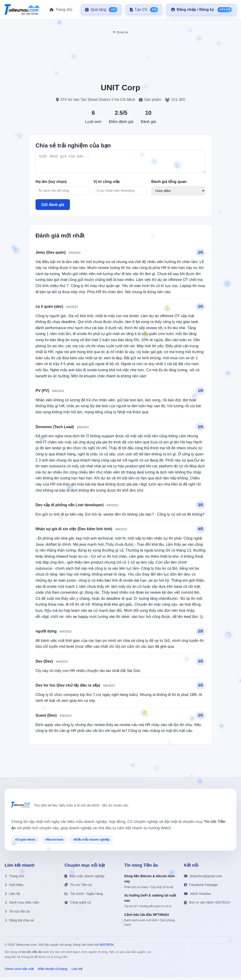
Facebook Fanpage (201, 888)
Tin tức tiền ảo (17, 914)
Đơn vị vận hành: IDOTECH (207, 905)
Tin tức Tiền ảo (78, 888)
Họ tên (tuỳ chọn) (51, 184)
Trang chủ (14, 879)
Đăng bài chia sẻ (19, 923)
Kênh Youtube (197, 897)
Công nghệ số (78, 905)
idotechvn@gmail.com (203, 879)
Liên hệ (12, 897)
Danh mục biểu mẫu (22, 905)
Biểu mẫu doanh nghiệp (84, 879)
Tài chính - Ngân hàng (84, 897)
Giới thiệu (14, 888)
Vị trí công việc (107, 184)
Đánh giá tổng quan (169, 184)
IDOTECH (107, 947)
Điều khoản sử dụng (53, 972)
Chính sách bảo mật (19, 972)
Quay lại (120, 32)
